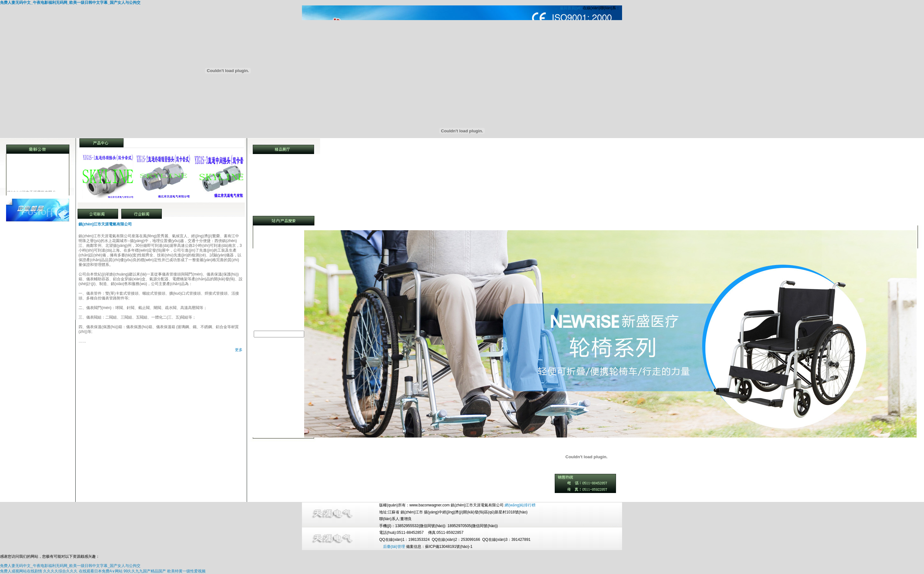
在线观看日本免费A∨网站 (101, 571)
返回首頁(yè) (571, 8)
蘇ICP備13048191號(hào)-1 (449, 547)
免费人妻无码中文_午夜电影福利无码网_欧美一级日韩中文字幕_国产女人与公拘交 (70, 3)
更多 (239, 350)
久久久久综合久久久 (60, 571)
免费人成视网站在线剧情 (21, 571)
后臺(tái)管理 (394, 547)
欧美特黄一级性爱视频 (186, 571)
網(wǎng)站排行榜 (520, 505)
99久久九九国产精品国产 (145, 571)
